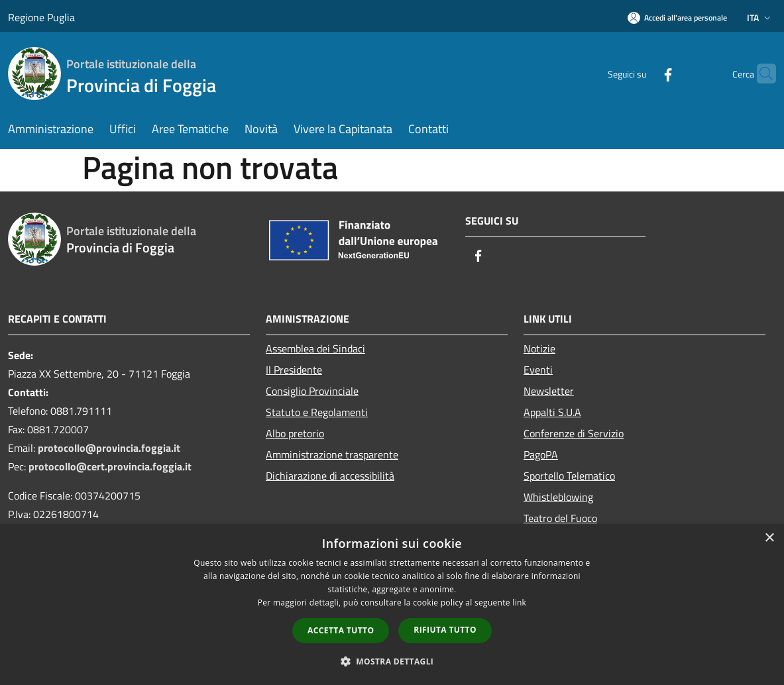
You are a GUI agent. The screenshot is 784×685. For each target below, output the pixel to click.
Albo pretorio (295, 433)
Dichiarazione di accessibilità (330, 476)
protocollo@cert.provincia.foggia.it (110, 466)
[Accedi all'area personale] (677, 18)
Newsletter (549, 391)
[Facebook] (642, 73)
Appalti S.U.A (552, 412)
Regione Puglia (41, 17)
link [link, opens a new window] (519, 603)
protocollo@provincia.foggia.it (109, 448)
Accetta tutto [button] (341, 630)
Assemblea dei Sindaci (315, 348)
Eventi (538, 370)
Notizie (539, 348)
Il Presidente (294, 370)
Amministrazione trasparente (332, 454)
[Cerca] (760, 74)
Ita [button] (760, 18)
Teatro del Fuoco (560, 518)
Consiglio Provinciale (312, 391)
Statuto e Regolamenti (317, 412)
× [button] (769, 538)
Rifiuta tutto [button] (445, 630)
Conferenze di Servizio (574, 433)
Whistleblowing (558, 497)
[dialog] (392, 605)
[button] (392, 661)
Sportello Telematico (569, 476)
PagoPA (541, 454)
